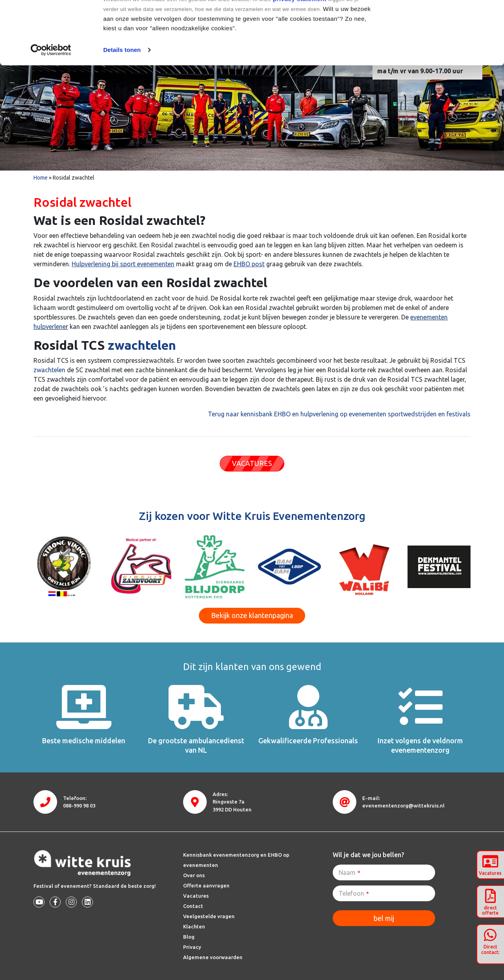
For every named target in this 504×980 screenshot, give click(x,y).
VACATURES (252, 463)
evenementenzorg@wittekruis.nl (403, 806)
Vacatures (196, 896)
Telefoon (354, 893)
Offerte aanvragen (206, 885)
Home (41, 178)
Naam (349, 872)
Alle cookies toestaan (438, 21)
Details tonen (122, 109)
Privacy (192, 947)
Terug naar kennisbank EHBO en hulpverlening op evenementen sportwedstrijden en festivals (339, 414)
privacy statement (299, 58)
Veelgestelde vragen (209, 916)
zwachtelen (142, 345)
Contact (193, 906)
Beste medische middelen (84, 741)
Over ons (194, 875)
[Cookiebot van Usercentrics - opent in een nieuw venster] (51, 109)
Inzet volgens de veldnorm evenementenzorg (420, 745)
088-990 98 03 (79, 806)
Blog (189, 937)
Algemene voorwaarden (213, 957)
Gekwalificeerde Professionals (308, 741)
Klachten (194, 926)
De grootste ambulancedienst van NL (196, 745)
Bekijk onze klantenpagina (252, 615)
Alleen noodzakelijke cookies (438, 47)
